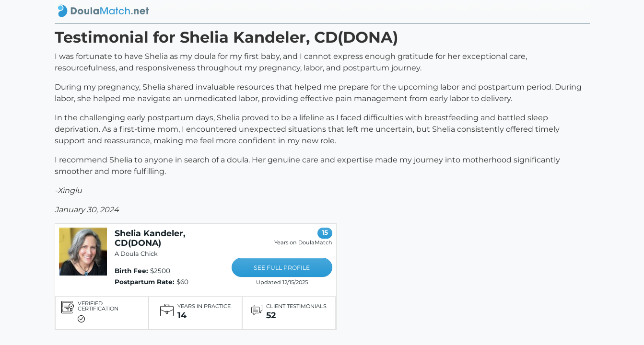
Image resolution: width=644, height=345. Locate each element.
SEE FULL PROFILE (282, 268)
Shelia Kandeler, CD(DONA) (150, 238)
